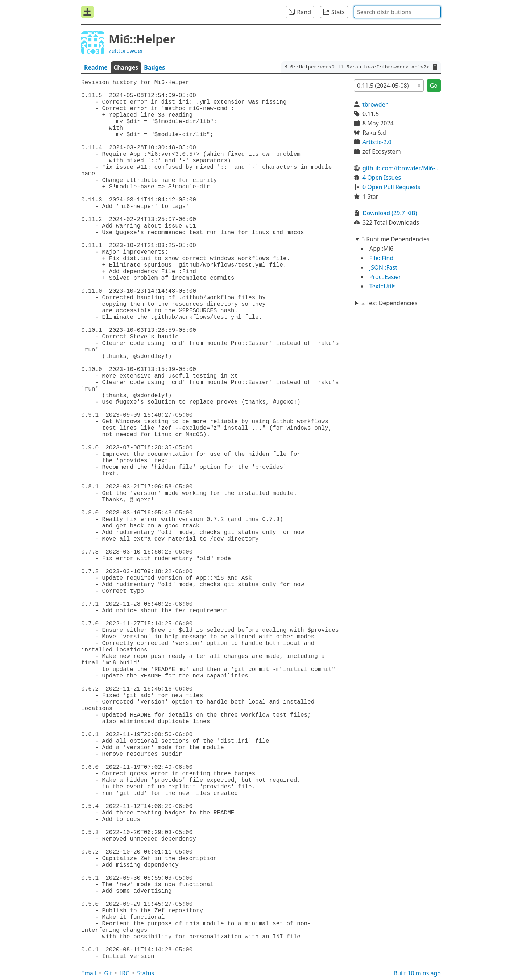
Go (434, 86)
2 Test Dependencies (389, 303)
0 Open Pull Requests (391, 187)
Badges (154, 67)
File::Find (381, 258)
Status (146, 973)
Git (108, 973)
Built (417, 973)
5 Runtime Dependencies (395, 239)
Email (89, 973)
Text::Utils (383, 286)
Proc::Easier (385, 277)
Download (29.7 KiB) (390, 213)
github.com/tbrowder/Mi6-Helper (402, 168)
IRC (125, 973)
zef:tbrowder (126, 51)
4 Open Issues (382, 178)
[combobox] (397, 12)
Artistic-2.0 (377, 142)
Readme (96, 67)
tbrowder (375, 104)
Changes (126, 67)
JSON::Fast (383, 267)
